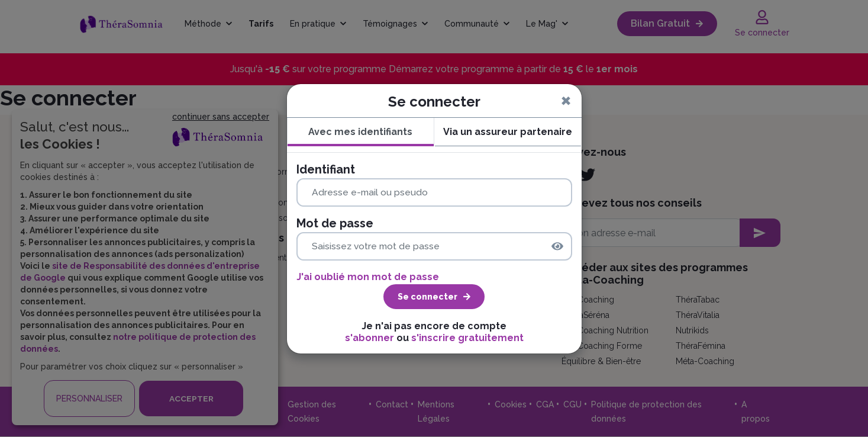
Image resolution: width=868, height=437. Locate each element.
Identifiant (326, 169)
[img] (557, 246)
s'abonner (370, 338)
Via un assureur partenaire (508, 132)
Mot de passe (335, 223)
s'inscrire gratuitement (467, 338)
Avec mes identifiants (360, 132)
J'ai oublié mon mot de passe (368, 277)
